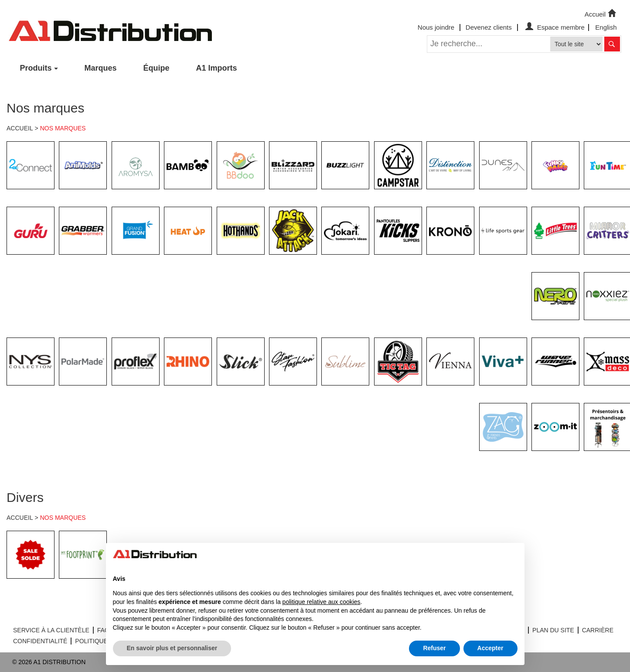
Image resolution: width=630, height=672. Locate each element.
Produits (36, 68)
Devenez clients (489, 27)
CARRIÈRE (598, 630)
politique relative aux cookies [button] (322, 602)
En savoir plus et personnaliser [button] (172, 648)
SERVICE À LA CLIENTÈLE (51, 630)
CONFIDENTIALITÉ (40, 641)
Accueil (601, 14)
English (606, 27)
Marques (101, 68)
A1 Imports (217, 68)
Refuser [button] (434, 648)
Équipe (157, 68)
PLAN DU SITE (553, 630)
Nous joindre (436, 27)
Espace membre (554, 27)
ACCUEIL (20, 128)
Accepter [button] (490, 648)
